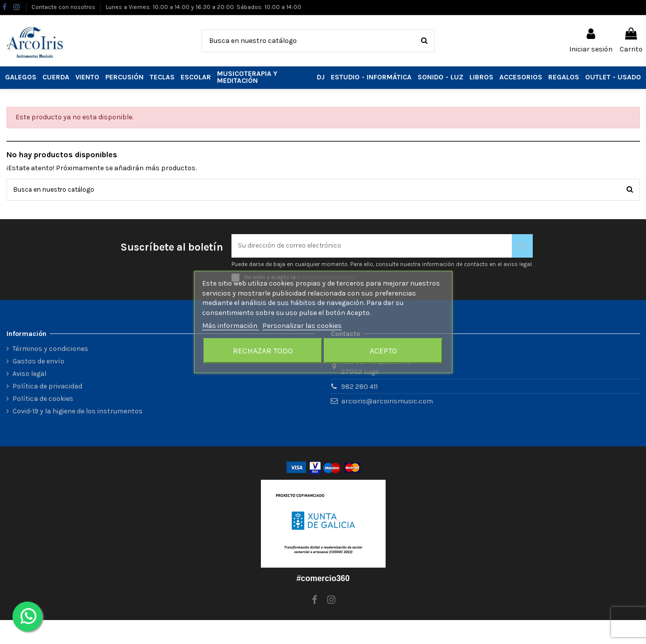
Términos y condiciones (50, 350)
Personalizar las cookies (302, 326)
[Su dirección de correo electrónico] (372, 247)
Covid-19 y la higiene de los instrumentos (78, 413)
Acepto (383, 350)
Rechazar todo (263, 350)
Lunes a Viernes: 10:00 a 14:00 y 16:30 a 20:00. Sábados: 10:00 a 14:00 (204, 7)
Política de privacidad (47, 388)
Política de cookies (43, 400)
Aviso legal (29, 375)
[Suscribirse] (522, 247)
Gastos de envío (38, 363)
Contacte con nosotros (64, 7)
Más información (230, 326)
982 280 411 (359, 388)
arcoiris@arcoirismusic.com (387, 403)
